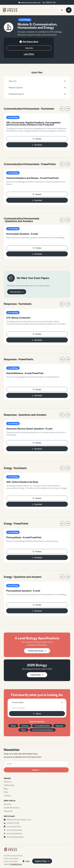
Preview (37, 139)
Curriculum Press (14, 826)
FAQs (6, 792)
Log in (26, 861)
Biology (13, 726)
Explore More (37, 675)
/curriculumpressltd (15, 837)
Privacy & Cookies (11, 861)
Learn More (29, 54)
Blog (6, 789)
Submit (36, 770)
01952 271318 (13, 823)
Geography (59, 726)
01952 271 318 (50, 2)
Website (13, 864)
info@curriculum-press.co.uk (31, 2)
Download (37, 145)
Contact (7, 795)
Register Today (42, 861)
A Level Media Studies (42, 726)
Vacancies (8, 811)
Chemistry (25, 726)
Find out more (17, 292)
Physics (23, 730)
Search (37, 714)
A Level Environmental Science (43, 730)
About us (8, 782)
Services (7, 804)
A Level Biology (25, 20)
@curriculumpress (15, 830)
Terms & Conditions (11, 858)
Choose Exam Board (37, 651)
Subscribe (29, 48)
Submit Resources (12, 808)
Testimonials (9, 785)
